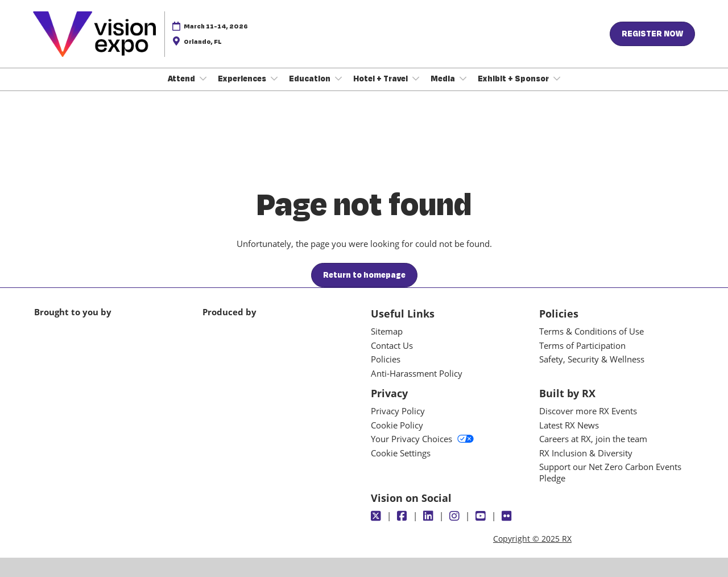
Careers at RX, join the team (593, 439)
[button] (652, 34)
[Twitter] (377, 516)
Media (444, 79)
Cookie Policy (397, 425)
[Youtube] (482, 516)
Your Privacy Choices (422, 439)
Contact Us (392, 345)
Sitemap (387, 331)
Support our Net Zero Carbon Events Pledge (610, 472)
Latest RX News (569, 425)
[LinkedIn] (430, 516)
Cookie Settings (401, 453)
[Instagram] (456, 516)
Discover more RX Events (588, 411)
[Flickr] (508, 516)
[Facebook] (404, 516)
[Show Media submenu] (463, 79)
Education (311, 79)
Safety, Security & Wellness (592, 359)
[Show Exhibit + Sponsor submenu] (557, 79)
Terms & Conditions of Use (591, 331)
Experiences (243, 79)
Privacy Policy (398, 411)
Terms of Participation (582, 345)
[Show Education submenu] (338, 79)
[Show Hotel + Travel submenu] (416, 79)
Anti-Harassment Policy (417, 373)
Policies (386, 359)
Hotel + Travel (381, 79)
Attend (182, 79)
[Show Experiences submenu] (274, 79)
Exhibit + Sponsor (514, 79)
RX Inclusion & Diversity (586, 453)
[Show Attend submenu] (203, 79)
